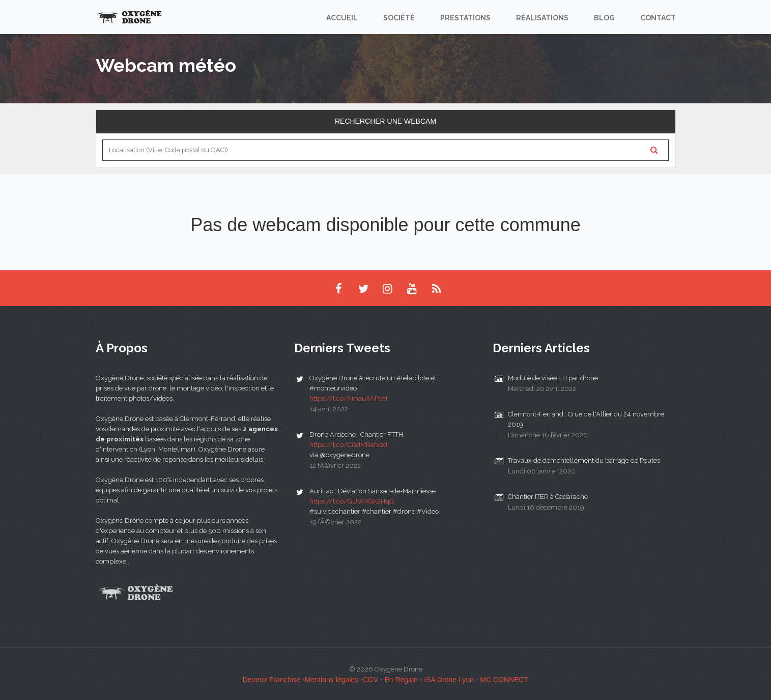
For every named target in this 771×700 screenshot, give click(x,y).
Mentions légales (332, 680)
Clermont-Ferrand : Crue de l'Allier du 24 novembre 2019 (586, 419)
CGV (370, 680)
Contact (658, 18)
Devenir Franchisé (272, 680)
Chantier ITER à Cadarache (548, 497)
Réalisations (542, 18)
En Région (401, 680)
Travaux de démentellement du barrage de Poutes (584, 460)
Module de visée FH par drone (553, 378)
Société (399, 18)
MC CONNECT (504, 680)
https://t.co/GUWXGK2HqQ (352, 501)
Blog (604, 18)
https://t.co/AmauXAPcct (349, 398)
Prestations (465, 18)
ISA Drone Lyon (449, 680)
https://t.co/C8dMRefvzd (348, 445)
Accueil (342, 18)
